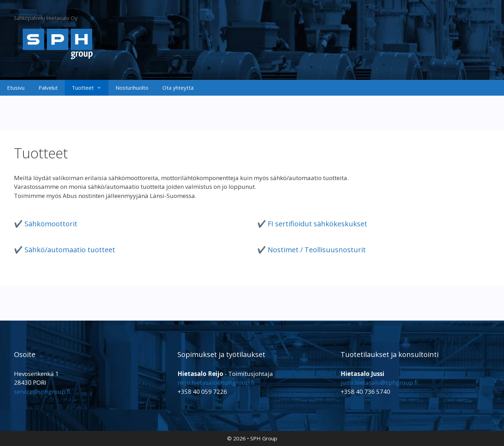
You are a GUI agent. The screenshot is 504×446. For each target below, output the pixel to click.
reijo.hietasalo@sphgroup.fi (216, 382)
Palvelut (48, 88)
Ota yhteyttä (178, 88)
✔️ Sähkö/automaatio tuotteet (65, 250)
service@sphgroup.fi (42, 392)
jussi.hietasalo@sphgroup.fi (379, 382)
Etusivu (16, 88)
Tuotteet (90, 88)
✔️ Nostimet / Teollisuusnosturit (311, 250)
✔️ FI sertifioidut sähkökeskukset (312, 224)
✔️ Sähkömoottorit (46, 224)
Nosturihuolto (132, 88)
